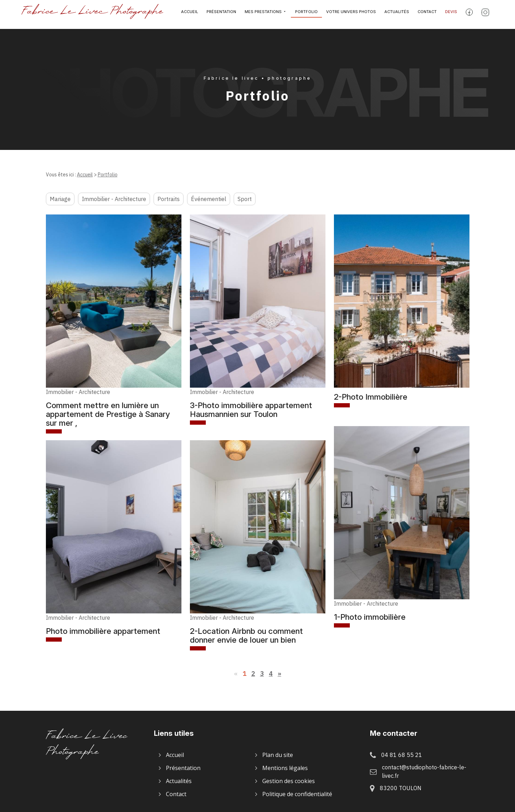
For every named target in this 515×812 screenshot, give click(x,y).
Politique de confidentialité (297, 794)
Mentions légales (285, 768)
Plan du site (278, 755)
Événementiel (209, 199)
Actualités (397, 14)
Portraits (169, 199)
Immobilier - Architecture (114, 199)
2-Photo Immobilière (371, 397)
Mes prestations (263, 14)
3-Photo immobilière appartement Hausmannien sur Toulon (251, 410)
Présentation (221, 14)
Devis (451, 14)
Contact (427, 14)
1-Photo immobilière (370, 617)
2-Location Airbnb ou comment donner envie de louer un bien (246, 635)
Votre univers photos (351, 14)
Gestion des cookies (289, 781)
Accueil (190, 14)
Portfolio (306, 14)
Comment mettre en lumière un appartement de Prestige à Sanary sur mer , (108, 414)
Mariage (60, 199)
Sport (245, 199)
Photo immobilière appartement (103, 631)
